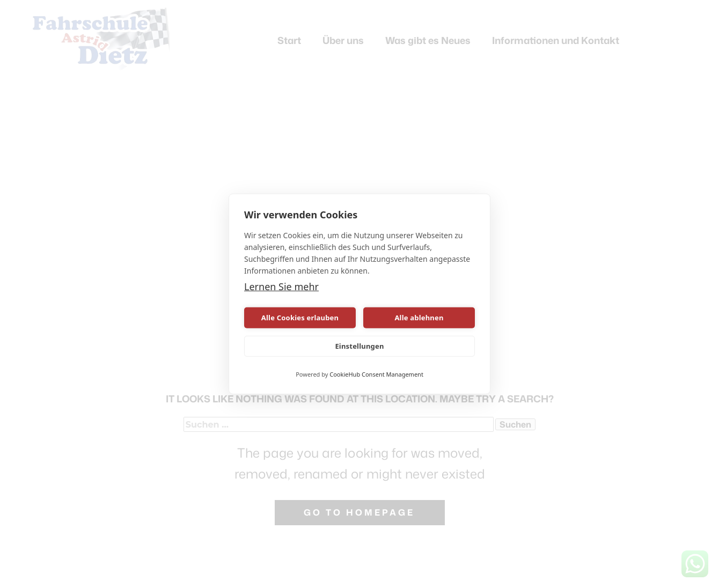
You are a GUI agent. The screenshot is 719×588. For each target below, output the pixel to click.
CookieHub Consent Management (376, 374)
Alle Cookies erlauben (300, 318)
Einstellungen (359, 346)
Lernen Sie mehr (281, 286)
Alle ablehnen (419, 318)
